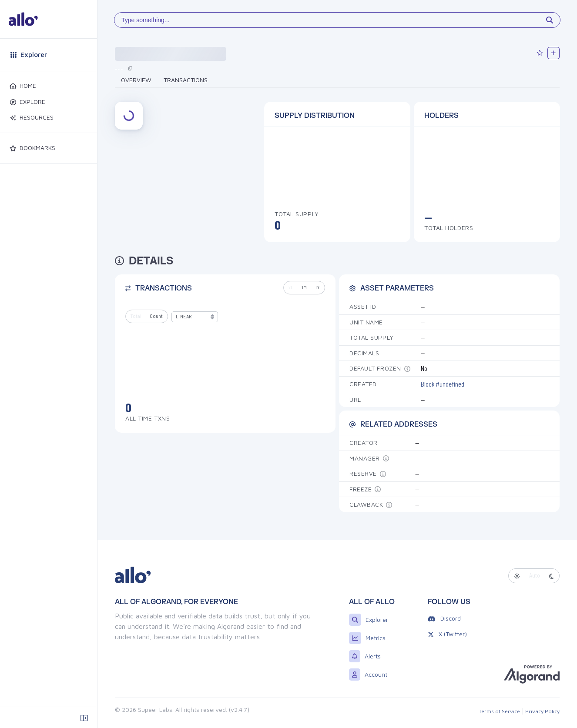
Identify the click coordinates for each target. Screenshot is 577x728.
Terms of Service (499, 711)
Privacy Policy (542, 711)
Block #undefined (443, 384)
